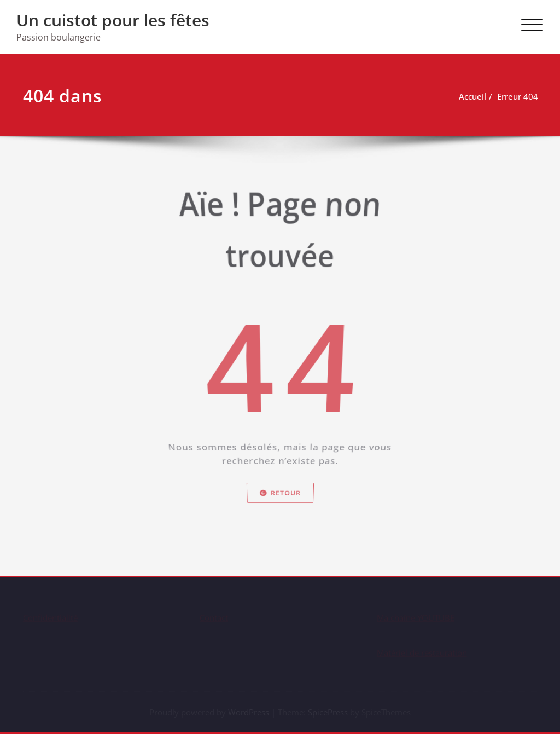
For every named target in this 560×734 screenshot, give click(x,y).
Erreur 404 (519, 96)
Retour (280, 515)
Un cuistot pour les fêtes (113, 20)
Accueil (474, 96)
